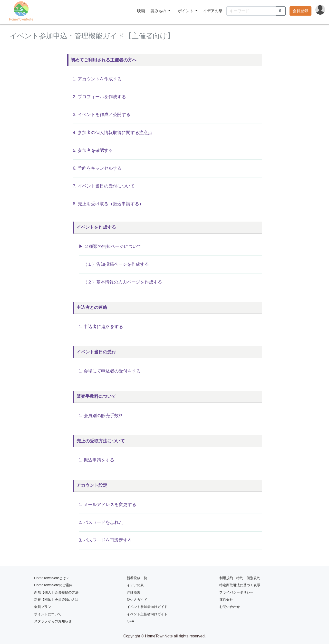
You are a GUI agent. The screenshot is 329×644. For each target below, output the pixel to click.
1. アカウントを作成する (97, 79)
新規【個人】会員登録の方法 (56, 592)
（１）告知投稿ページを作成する (114, 264)
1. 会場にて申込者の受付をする (110, 371)
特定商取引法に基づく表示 (240, 585)
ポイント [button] (186, 11)
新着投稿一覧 (137, 578)
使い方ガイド (137, 600)
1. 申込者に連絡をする (101, 327)
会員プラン (43, 607)
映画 (141, 11)
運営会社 (226, 600)
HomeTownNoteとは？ (52, 578)
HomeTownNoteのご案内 (53, 585)
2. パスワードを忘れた (101, 522)
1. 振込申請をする (97, 460)
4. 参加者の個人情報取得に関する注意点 (113, 133)
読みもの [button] (159, 11)
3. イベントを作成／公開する (102, 115)
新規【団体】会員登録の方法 (56, 600)
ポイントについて (48, 614)
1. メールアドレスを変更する (107, 505)
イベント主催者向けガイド (147, 614)
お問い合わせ (230, 607)
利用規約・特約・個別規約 (240, 578)
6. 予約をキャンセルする (97, 168)
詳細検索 (134, 592)
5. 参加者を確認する (93, 150)
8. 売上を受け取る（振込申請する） (108, 204)
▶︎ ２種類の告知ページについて (110, 246)
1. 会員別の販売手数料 (101, 416)
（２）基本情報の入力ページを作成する (120, 282)
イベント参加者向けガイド (147, 607)
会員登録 (300, 11)
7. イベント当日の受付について (104, 186)
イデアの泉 (213, 11)
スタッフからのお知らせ (53, 621)
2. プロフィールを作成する (99, 97)
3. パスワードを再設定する (105, 540)
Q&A (130, 621)
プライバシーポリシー (236, 592)
